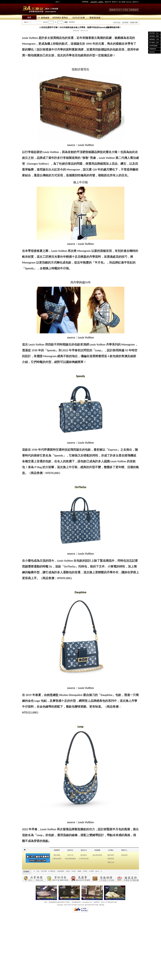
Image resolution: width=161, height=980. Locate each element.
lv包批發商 (61, 871)
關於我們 (111, 855)
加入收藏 (122, 2)
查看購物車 (134, 10)
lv (34, 871)
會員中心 (136, 2)
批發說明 (124, 855)
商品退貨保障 (97, 855)
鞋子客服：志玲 (154, 43)
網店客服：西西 (154, 36)
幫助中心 (115, 2)
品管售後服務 (153, 46)
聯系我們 (111, 859)
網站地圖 (57, 855)
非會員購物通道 (70, 859)
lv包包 (68, 871)
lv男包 (85, 871)
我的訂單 (108, 2)
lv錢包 (79, 871)
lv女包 (74, 871)
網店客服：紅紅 (154, 33)
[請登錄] (125, 22)
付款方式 (70, 855)
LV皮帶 (91, 871)
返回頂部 (152, 52)
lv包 (40, 9)
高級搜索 (72, 22)
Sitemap (129, 2)
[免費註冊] (134, 22)
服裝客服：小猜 (154, 39)
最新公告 (111, 862)
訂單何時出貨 (84, 859)
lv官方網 (44, 871)
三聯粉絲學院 (57, 859)
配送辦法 (84, 855)
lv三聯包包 (52, 871)
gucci (97, 871)
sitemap (102, 905)
